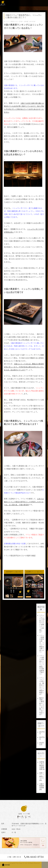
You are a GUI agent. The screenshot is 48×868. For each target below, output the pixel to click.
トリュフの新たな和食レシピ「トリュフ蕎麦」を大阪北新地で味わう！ (42, 665)
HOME (7, 865)
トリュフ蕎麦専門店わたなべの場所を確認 (20, 556)
